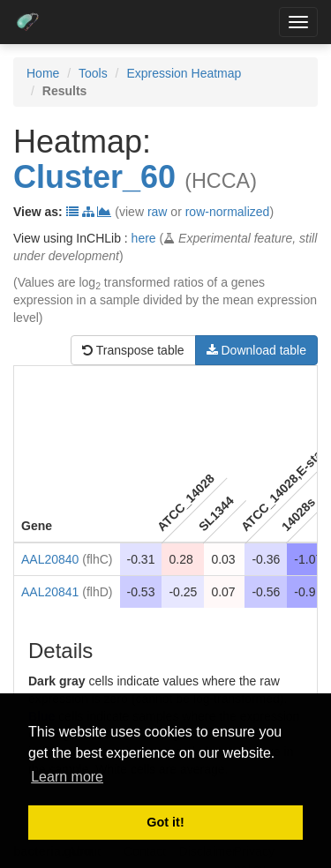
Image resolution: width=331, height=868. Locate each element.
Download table (256, 350)
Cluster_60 (94, 177)
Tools (93, 73)
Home (43, 73)
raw (158, 212)
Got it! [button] (165, 822)
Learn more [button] (67, 777)
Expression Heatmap (184, 73)
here (144, 238)
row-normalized (228, 212)
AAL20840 (50, 559)
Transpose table (133, 350)
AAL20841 (50, 592)
